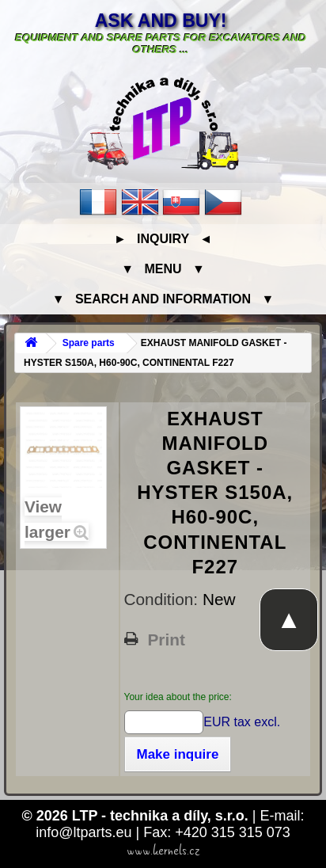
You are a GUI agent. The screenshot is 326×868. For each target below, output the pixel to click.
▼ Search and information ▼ (163, 299)
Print (167, 640)
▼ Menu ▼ (163, 269)
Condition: (163, 599)
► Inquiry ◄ (163, 239)
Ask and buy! (161, 21)
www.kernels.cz (163, 851)
